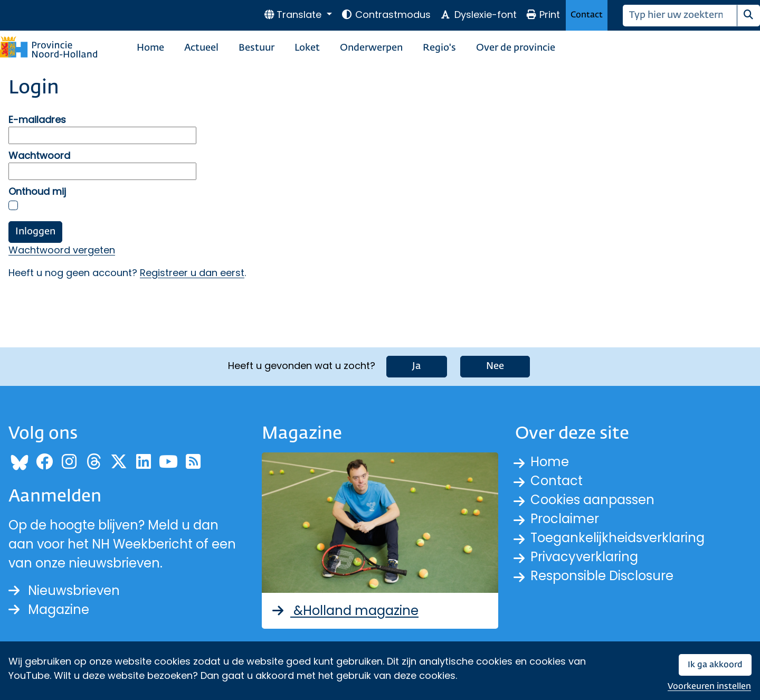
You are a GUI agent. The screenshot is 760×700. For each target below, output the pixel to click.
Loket (307, 48)
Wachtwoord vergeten (62, 250)
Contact (587, 15)
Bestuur (256, 48)
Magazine (49, 609)
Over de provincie (516, 48)
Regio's (439, 48)
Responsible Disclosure (602, 576)
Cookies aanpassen (592, 500)
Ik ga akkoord (715, 665)
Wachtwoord (39, 155)
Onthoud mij (37, 191)
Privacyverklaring (584, 557)
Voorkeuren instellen (709, 687)
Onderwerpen (371, 48)
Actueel (201, 48)
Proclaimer (565, 519)
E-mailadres (37, 120)
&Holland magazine (344, 611)
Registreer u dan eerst (192, 273)
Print (543, 15)
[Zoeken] (680, 16)
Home (150, 48)
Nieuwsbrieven (64, 590)
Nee (495, 366)
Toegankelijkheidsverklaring (617, 538)
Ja (417, 366)
